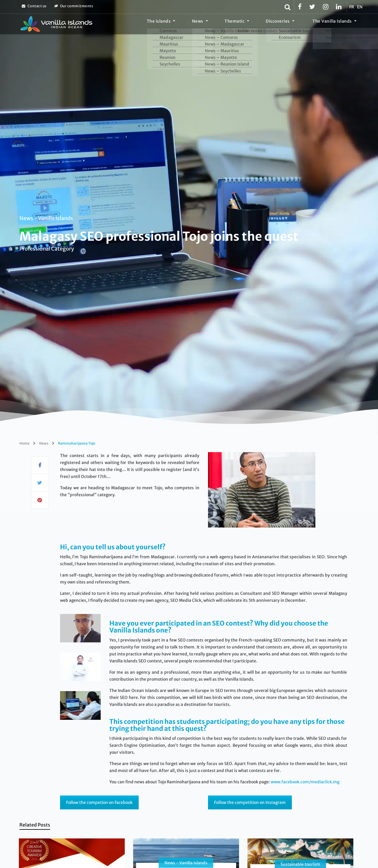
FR (352, 7)
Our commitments (74, 6)
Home (25, 443)
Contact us (34, 6)
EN (360, 7)
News (221, 25)
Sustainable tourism (300, 864)
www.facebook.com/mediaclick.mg (305, 782)
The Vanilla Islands (336, 25)
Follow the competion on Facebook (99, 802)
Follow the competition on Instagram (250, 802)
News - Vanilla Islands (46, 218)
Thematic (252, 25)
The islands (189, 25)
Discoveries (288, 25)
